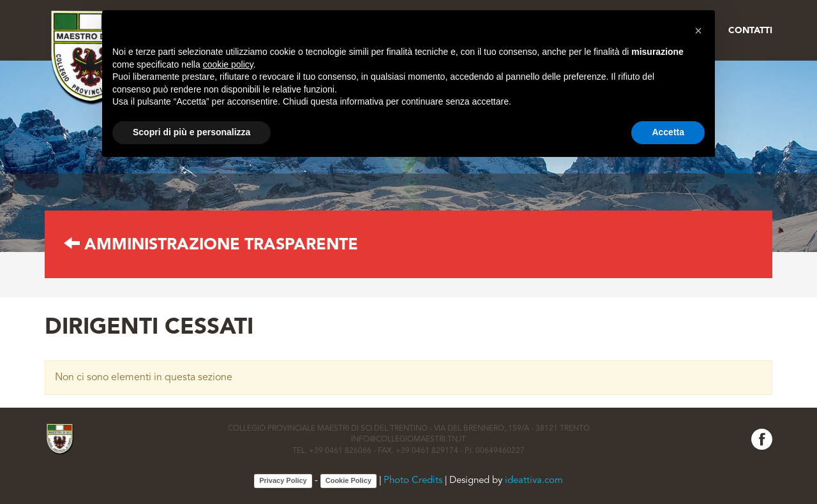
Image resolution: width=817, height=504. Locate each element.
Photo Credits (413, 481)
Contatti (750, 31)
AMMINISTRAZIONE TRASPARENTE (211, 245)
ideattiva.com (534, 481)
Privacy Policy (283, 480)
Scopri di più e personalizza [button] (191, 132)
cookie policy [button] (228, 64)
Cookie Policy (349, 480)
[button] (698, 31)
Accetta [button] (668, 132)
